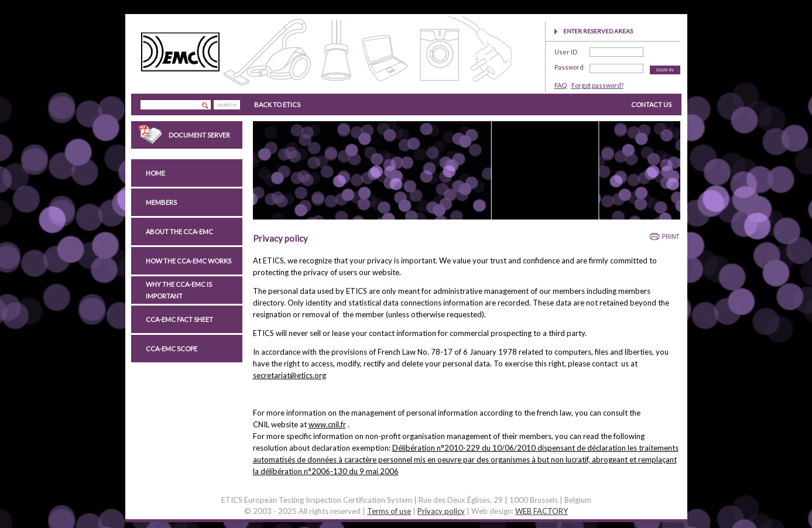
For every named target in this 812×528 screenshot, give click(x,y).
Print (671, 237)
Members (161, 202)
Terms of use (389, 511)
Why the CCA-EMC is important (179, 290)
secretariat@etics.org (289, 375)
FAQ (561, 85)
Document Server (199, 135)
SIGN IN (665, 70)
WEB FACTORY (542, 511)
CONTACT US (651, 104)
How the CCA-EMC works (189, 261)
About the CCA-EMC (179, 232)
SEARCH (226, 105)
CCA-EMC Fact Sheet (179, 319)
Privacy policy (441, 511)
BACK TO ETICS (277, 104)
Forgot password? (597, 85)
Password (569, 65)
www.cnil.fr (327, 424)
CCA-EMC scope (172, 349)
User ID (566, 50)
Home (155, 173)
